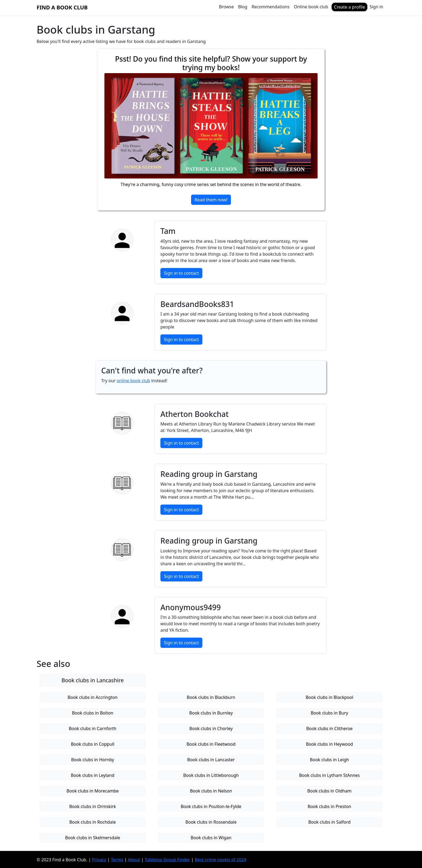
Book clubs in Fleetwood (211, 744)
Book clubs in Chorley (211, 728)
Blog (243, 7)
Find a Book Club (62, 7)
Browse (226, 7)
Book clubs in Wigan (211, 838)
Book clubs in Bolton (93, 713)
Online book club (311, 7)
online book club (133, 381)
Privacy (99, 859)
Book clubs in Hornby (93, 760)
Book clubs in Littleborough (211, 775)
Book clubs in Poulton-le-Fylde (211, 806)
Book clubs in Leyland (93, 775)
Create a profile (349, 7)
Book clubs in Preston (329, 806)
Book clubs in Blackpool (329, 697)
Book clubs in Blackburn (211, 697)
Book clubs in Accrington (92, 697)
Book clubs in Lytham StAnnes (329, 775)
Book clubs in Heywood (330, 744)
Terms (117, 859)
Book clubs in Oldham (329, 791)
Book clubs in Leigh (329, 760)
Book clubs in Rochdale (92, 822)
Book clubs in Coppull (93, 744)
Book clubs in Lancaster (211, 760)
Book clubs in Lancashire (92, 680)
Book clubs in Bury (329, 713)
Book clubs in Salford (329, 822)
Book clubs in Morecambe (93, 791)
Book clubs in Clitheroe (329, 728)
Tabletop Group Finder (167, 859)
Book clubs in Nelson (211, 791)
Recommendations (271, 7)
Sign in (376, 7)
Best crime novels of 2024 (220, 859)
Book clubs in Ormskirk (93, 806)
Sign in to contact (181, 273)
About (134, 859)
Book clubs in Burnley (211, 713)
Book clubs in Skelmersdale (93, 838)
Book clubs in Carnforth (92, 728)
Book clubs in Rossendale (211, 822)
